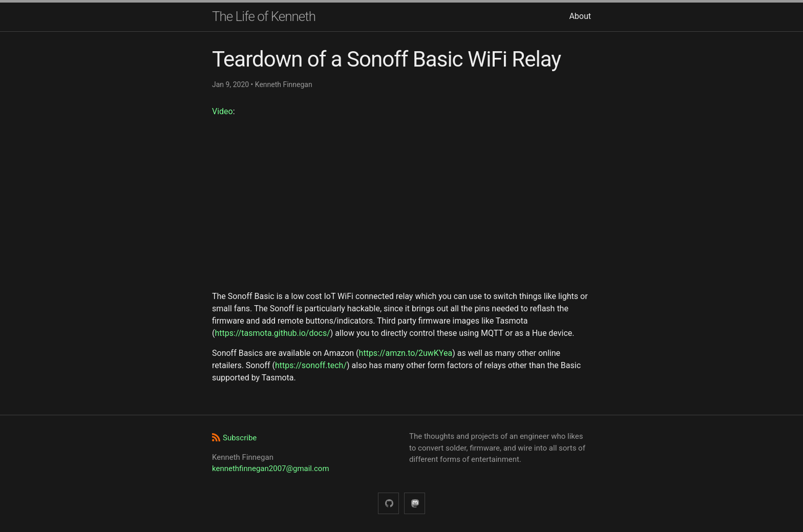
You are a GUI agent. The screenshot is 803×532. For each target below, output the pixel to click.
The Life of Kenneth (264, 16)
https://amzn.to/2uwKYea (406, 353)
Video (223, 111)
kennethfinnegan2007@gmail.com (271, 469)
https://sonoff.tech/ (311, 365)
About (580, 16)
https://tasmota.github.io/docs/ (272, 333)
